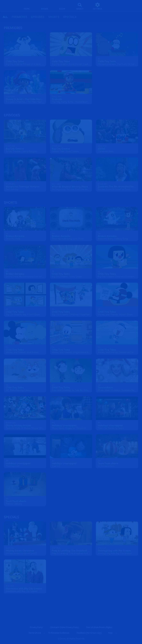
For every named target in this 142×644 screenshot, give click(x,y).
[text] (7, 59)
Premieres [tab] (19, 17)
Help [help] (110, 633)
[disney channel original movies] (62, 6)
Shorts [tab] (54, 17)
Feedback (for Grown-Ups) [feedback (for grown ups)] (89, 633)
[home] (27, 6)
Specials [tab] (70, 17)
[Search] (80, 6)
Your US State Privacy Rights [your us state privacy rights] (99, 627)
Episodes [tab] (38, 17)
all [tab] (5, 17)
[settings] (98, 6)
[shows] (44, 6)
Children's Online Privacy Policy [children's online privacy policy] (64, 627)
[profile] (115, 6)
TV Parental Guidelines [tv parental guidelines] (59, 633)
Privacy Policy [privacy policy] (36, 627)
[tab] (5, 17)
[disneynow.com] (9, 5)
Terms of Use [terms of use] (35, 633)
